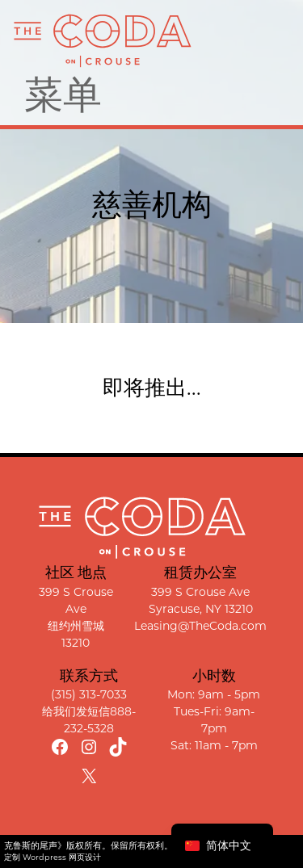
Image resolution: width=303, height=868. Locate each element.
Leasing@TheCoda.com (200, 626)
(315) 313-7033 (89, 694)
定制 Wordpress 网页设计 (53, 857)
